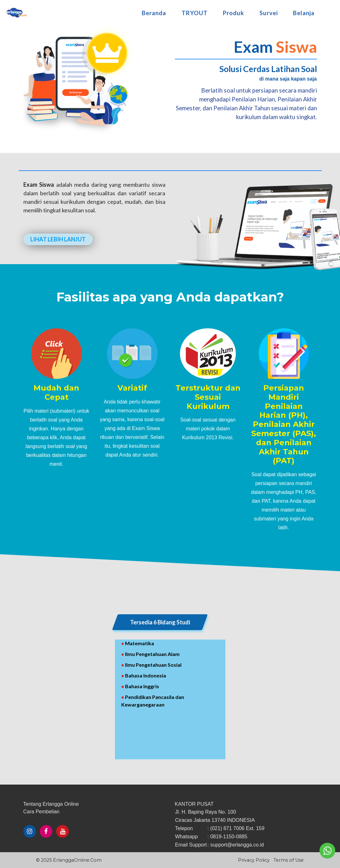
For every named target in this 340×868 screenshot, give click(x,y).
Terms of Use (289, 860)
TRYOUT (195, 11)
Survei (269, 11)
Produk (233, 11)
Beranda (154, 11)
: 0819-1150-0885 (227, 837)
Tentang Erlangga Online (51, 804)
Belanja (304, 11)
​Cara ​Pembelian (42, 812)
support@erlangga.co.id (237, 845)
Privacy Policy (254, 860)
